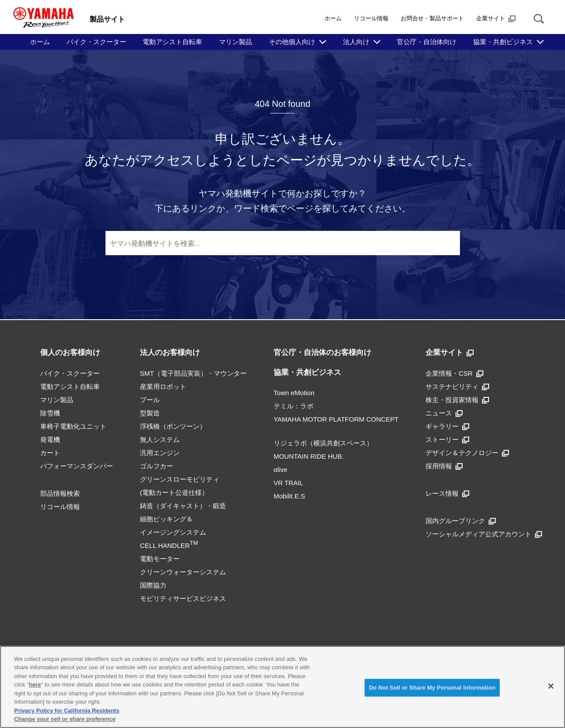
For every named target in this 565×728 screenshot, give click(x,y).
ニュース (444, 413)
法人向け (356, 42)
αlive (281, 470)
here (35, 685)
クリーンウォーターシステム (183, 572)
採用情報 (444, 466)
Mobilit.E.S (290, 496)
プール (150, 400)
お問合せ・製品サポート (432, 18)
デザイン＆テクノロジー (467, 453)
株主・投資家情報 (457, 400)
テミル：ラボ (294, 406)
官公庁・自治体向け (427, 42)
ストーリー (447, 439)
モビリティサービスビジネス (183, 598)
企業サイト (496, 19)
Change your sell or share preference (65, 719)
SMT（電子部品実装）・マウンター (193, 373)
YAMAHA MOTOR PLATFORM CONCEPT (336, 419)
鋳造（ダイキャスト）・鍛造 (183, 506)
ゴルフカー (156, 466)
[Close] (551, 686)
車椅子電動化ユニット (73, 426)
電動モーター (160, 559)
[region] (282, 687)
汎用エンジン (160, 453)
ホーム (333, 18)
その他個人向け (292, 42)
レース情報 (447, 493)
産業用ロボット (163, 387)
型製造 (150, 413)
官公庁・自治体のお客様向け (322, 353)
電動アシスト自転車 (172, 42)
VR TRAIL (288, 483)
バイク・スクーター (96, 42)
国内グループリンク (461, 521)
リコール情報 (371, 18)
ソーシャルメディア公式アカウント (484, 534)
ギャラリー (447, 426)
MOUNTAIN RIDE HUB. (309, 456)
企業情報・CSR (454, 373)
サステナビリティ (457, 387)
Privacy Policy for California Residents (67, 711)
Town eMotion (294, 393)
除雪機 (50, 413)
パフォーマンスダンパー (77, 466)
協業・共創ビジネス (503, 42)
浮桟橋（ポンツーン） (173, 426)
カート (50, 453)
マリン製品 (235, 42)
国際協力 (153, 585)
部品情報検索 (60, 493)
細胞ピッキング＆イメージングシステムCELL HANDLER (173, 532)
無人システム (160, 439)
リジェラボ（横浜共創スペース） (323, 443)
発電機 (50, 439)
